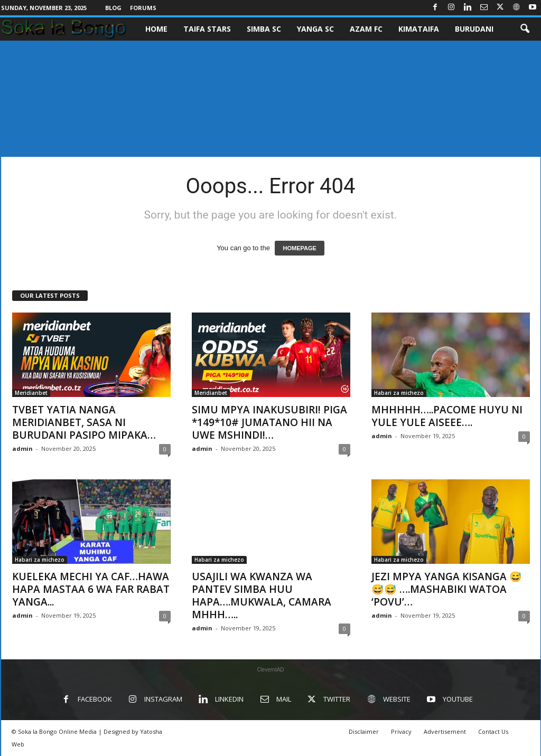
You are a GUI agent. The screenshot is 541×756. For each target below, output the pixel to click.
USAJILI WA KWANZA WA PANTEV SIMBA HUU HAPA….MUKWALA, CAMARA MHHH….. (262, 596)
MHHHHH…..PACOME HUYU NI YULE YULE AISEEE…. (447, 416)
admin (22, 448)
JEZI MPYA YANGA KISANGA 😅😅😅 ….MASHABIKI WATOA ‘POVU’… (447, 589)
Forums (143, 8)
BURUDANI (474, 29)
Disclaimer (364, 731)
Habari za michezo (399, 393)
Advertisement (445, 731)
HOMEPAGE (299, 248)
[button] (525, 29)
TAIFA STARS (207, 29)
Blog (113, 8)
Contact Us (493, 731)
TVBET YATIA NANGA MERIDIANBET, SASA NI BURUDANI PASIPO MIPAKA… (84, 422)
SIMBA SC (264, 29)
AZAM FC (366, 29)
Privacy (401, 731)
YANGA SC (315, 29)
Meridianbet (31, 393)
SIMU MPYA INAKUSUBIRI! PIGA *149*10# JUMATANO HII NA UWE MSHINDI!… (269, 422)
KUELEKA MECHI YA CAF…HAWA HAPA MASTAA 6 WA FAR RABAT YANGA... (91, 589)
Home (156, 29)
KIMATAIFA (419, 29)
